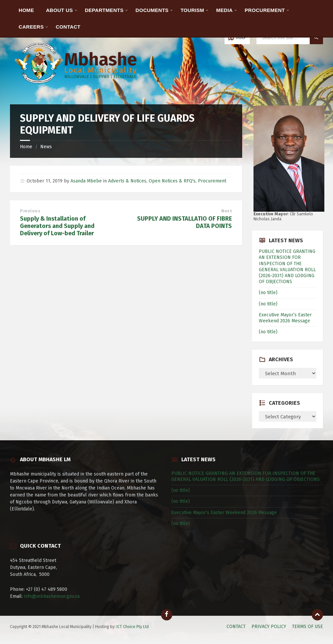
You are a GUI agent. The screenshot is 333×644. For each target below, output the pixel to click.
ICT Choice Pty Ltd (133, 627)
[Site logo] (77, 91)
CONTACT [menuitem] (68, 27)
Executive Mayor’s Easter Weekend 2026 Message (285, 318)
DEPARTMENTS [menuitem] (104, 10)
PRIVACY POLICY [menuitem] (269, 627)
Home (26, 147)
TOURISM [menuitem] (192, 10)
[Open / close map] (237, 38)
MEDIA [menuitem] (225, 10)
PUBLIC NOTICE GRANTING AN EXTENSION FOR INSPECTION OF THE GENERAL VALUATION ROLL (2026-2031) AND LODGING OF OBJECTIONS (287, 267)
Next (227, 211)
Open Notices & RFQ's (172, 181)
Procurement (212, 181)
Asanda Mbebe (86, 181)
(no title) (268, 293)
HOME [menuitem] (26, 10)
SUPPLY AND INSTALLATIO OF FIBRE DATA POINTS (184, 222)
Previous (30, 211)
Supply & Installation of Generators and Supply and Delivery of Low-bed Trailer (57, 226)
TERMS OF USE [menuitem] (308, 627)
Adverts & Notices (127, 181)
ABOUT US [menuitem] (59, 10)
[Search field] (290, 38)
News (46, 147)
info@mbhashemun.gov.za (52, 596)
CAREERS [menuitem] (31, 27)
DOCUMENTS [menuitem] (152, 10)
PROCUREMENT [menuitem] (265, 10)
